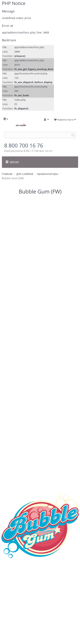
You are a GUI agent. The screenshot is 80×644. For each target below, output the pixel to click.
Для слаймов (25, 174)
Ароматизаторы (48, 174)
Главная (7, 174)
